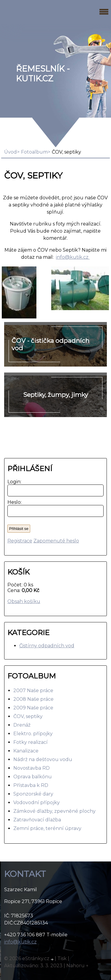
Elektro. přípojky (33, 734)
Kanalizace (26, 751)
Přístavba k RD (31, 785)
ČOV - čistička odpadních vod (50, 344)
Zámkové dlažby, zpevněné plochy (54, 811)
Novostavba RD (32, 768)
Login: (13, 482)
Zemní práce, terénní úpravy (47, 828)
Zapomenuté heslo (56, 541)
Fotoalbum (34, 152)
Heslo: (13, 502)
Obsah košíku (24, 601)
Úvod (11, 152)
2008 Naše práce (33, 699)
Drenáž (22, 725)
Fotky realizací (30, 742)
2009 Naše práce (33, 708)
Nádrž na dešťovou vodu (43, 759)
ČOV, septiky (28, 716)
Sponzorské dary (33, 794)
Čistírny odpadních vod (47, 646)
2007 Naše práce (33, 691)
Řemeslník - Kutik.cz (43, 74)
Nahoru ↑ (78, 966)
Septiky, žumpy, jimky (56, 395)
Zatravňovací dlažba (37, 820)
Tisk (62, 958)
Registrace (20, 541)
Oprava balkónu (33, 777)
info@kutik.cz (73, 257)
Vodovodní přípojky (37, 803)
